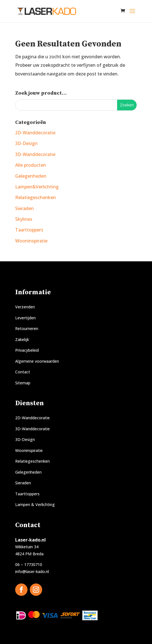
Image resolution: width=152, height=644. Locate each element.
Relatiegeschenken (36, 197)
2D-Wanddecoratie (35, 133)
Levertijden (25, 318)
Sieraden (24, 208)
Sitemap (23, 383)
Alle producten (31, 165)
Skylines (24, 219)
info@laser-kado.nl (32, 571)
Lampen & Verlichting (35, 504)
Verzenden (25, 307)
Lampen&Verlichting (37, 187)
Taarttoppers (29, 230)
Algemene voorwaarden (37, 361)
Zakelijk (22, 339)
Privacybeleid (27, 350)
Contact (23, 372)
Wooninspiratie (31, 241)
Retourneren (27, 328)
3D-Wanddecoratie (35, 154)
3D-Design (26, 143)
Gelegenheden (31, 176)
